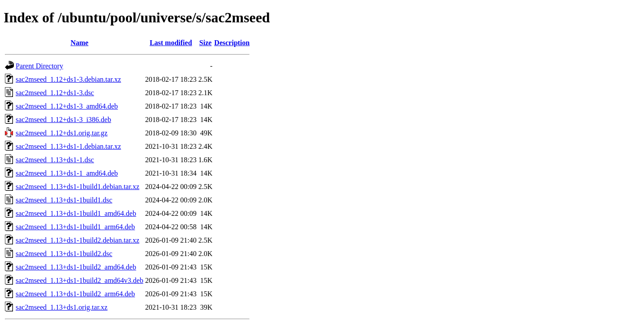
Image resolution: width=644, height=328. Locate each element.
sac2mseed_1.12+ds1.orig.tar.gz (61, 133)
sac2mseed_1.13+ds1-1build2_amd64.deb (76, 267)
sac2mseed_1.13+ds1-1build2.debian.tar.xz (78, 240)
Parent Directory (39, 66)
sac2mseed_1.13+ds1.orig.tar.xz (61, 307)
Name (80, 43)
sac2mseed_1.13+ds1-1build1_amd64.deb (76, 213)
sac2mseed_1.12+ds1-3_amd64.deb (67, 106)
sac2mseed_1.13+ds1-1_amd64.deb (67, 173)
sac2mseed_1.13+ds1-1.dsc (55, 160)
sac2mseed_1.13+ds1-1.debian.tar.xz (68, 146)
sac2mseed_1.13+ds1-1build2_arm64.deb (75, 294)
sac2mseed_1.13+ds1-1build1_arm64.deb (75, 227)
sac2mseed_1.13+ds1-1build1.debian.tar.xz (78, 187)
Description (232, 43)
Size (206, 43)
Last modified (171, 43)
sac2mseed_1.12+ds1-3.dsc (55, 93)
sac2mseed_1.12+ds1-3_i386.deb (63, 120)
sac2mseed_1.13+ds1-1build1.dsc (64, 200)
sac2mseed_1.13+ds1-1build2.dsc (64, 254)
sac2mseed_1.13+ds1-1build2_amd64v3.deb (79, 280)
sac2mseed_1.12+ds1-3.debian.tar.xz (68, 79)
